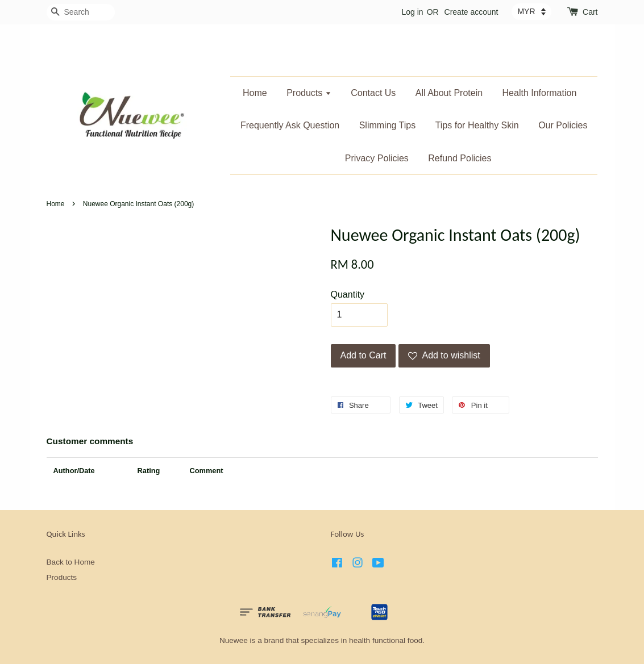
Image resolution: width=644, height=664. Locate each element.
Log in (412, 12)
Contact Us (373, 93)
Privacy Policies (377, 158)
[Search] (81, 12)
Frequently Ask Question (290, 125)
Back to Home (71, 562)
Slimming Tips (388, 125)
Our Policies (563, 125)
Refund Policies (460, 158)
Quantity (348, 295)
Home (255, 93)
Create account (471, 12)
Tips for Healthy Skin (477, 125)
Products (309, 93)
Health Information (540, 93)
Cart (590, 12)
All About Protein (449, 93)
